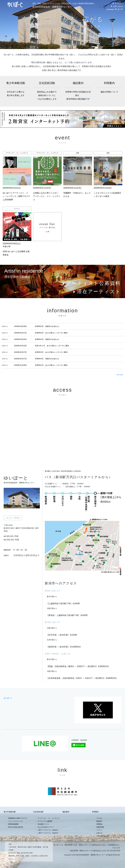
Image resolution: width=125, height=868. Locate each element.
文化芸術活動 (47, 91)
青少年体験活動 (16, 89)
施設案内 (78, 91)
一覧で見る (119, 375)
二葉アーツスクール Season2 (48, 833)
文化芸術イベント (43, 824)
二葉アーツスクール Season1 (48, 830)
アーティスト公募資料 (91, 283)
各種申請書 (100, 827)
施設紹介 (99, 821)
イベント (99, 830)
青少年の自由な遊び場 (16, 827)
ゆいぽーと (8, 698)
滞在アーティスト (96, 291)
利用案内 (109, 88)
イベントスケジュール (16, 821)
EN (122, 9)
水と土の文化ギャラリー (46, 827)
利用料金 (99, 824)
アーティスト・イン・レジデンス (49, 818)
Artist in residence (24, 271)
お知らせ (99, 833)
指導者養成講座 (13, 824)
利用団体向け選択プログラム (18, 818)
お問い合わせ (117, 6)
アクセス (117, 3)
